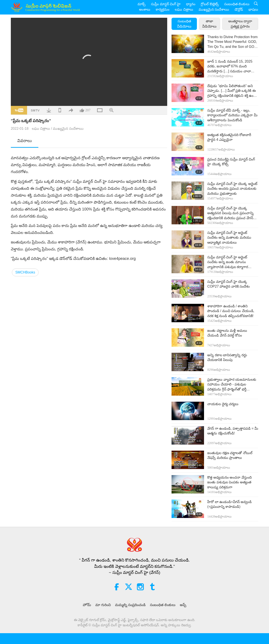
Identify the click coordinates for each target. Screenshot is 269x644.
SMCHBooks (25, 272)
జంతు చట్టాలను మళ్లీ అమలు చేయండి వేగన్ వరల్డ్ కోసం (227, 333)
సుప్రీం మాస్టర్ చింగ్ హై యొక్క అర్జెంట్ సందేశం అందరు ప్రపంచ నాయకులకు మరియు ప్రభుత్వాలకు (232, 189)
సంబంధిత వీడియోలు (184, 24)
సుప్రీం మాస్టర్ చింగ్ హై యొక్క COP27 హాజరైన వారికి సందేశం (228, 284)
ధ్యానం (191, 4)
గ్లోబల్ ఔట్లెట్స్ (210, 4)
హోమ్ (87, 605)
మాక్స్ (142, 4)
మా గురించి (103, 605)
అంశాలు (145, 9)
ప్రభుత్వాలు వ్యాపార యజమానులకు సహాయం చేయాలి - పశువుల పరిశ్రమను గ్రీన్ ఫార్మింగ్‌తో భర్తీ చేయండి (232, 385)
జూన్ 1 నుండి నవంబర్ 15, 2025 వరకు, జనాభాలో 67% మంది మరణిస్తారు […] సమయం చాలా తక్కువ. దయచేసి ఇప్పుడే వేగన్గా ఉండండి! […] (230, 67)
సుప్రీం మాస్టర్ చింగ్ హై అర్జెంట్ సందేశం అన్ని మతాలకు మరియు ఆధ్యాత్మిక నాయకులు (229, 238)
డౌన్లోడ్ (239, 9)
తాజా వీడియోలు (209, 24)
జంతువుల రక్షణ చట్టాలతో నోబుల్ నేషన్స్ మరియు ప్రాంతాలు (230, 455)
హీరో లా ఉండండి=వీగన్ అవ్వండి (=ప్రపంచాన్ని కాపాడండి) (229, 504)
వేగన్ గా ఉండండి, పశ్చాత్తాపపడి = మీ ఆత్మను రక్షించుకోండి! (233, 431)
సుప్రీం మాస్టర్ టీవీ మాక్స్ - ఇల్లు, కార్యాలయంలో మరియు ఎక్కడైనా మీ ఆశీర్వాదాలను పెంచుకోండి (232, 115)
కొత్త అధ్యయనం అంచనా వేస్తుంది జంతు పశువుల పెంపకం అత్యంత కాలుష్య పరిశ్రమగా (229, 482)
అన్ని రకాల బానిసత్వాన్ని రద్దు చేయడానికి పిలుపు (227, 357)
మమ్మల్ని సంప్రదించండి (130, 605)
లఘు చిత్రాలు (184, 9)
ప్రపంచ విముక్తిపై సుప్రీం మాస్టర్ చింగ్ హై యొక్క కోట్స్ (231, 162)
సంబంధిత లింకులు (237, 4)
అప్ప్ (183, 605)
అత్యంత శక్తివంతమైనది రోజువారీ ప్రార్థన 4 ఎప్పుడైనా (229, 137)
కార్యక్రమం (163, 9)
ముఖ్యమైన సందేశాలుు (214, 9)
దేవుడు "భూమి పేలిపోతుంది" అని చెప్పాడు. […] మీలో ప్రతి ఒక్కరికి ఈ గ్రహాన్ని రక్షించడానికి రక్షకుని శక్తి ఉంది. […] (232, 91)
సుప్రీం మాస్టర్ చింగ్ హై (166, 4)
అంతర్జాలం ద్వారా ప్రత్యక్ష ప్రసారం (240, 24)
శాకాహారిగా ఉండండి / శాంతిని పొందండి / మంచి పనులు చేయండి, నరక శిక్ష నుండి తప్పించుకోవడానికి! (231, 311)
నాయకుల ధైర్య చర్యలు (223, 404)
